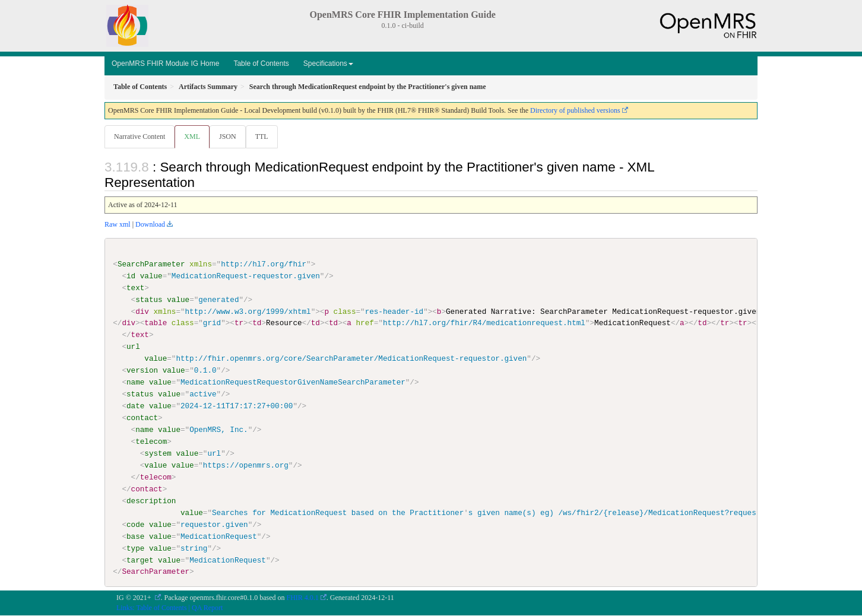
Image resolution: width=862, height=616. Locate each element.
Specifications (328, 63)
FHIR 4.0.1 (303, 598)
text (135, 288)
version (142, 371)
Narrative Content (140, 136)
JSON (230, 136)
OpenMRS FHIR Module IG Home (165, 63)
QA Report (207, 608)
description (151, 501)
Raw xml (118, 225)
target (140, 560)
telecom (151, 442)
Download (150, 225)
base (135, 536)
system (158, 454)
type (135, 548)
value (151, 277)
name (135, 383)
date (135, 407)
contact (142, 418)
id (131, 277)
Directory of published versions (575, 110)
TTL (265, 136)
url (133, 347)
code (135, 525)
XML (193, 136)
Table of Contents (261, 63)
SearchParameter (151, 265)
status (149, 300)
